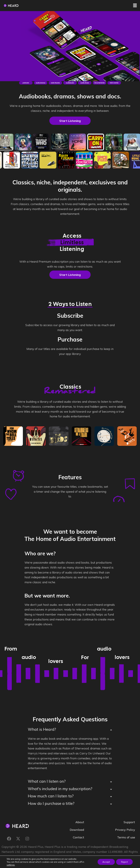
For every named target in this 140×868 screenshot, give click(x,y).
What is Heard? (42, 729)
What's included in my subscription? (60, 789)
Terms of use (126, 837)
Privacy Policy (125, 830)
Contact (79, 837)
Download (77, 830)
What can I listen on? (47, 781)
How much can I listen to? (51, 796)
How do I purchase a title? (51, 803)
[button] (135, 6)
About (80, 822)
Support (129, 822)
